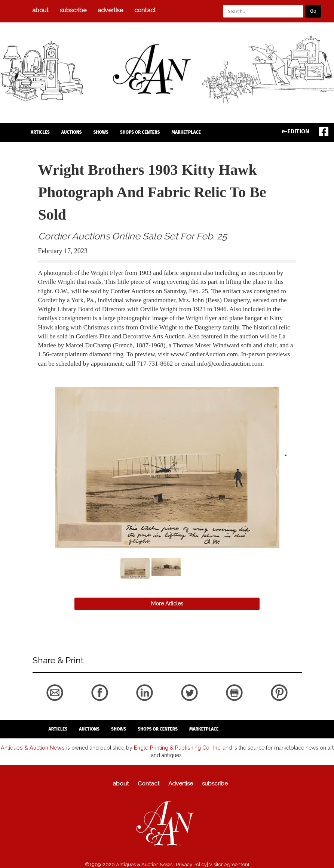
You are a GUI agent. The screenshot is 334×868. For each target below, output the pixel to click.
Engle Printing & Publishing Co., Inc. (176, 747)
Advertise (110, 10)
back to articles (56, 372)
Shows (101, 132)
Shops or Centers (140, 132)
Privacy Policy (191, 864)
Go (313, 11)
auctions (72, 132)
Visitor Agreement (229, 864)
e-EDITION (295, 131)
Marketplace (186, 132)
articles (40, 132)
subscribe (73, 10)
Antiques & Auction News (33, 747)
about (40, 10)
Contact (145, 10)
